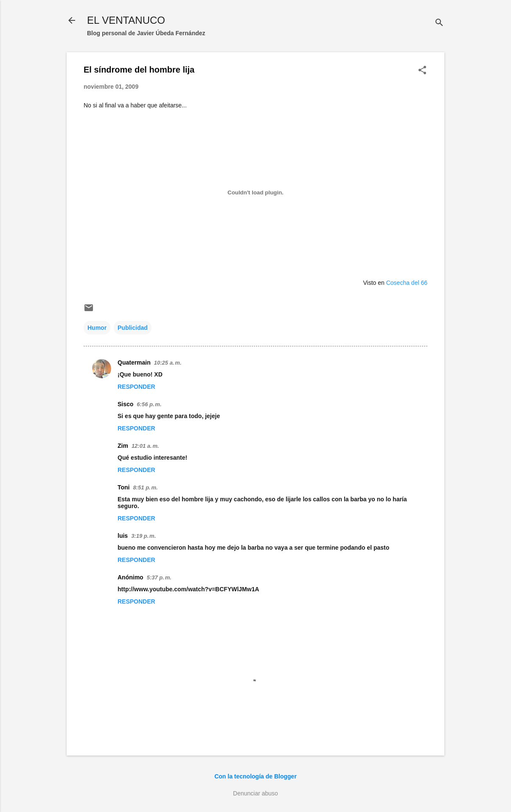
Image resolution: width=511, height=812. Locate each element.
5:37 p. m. (159, 577)
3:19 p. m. (143, 536)
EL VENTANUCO (126, 20)
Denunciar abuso (255, 793)
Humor (97, 328)
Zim (123, 446)
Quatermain (134, 362)
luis (123, 536)
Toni (124, 487)
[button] (422, 71)
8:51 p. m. (146, 487)
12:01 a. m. (145, 446)
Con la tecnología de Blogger (255, 776)
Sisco (125, 404)
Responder (136, 387)
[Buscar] (439, 23)
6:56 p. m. (149, 404)
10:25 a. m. (168, 363)
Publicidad (133, 328)
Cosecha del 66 (407, 283)
